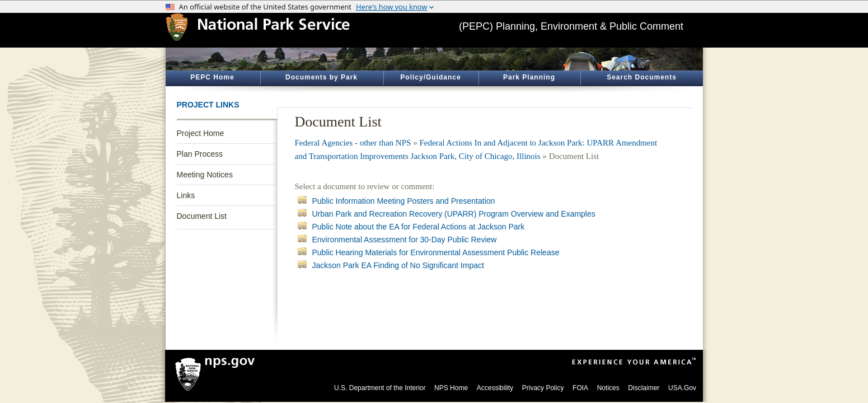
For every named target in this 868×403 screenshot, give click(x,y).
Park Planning (529, 77)
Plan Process (200, 154)
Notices (608, 388)
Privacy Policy (543, 388)
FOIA (580, 388)
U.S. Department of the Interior (380, 388)
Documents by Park (322, 77)
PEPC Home (212, 77)
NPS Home (451, 388)
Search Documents (642, 77)
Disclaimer (644, 388)
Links (186, 195)
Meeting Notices (205, 175)
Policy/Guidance (430, 77)
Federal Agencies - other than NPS (353, 143)
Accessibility (495, 388)
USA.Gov (682, 388)
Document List (202, 216)
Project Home (201, 133)
